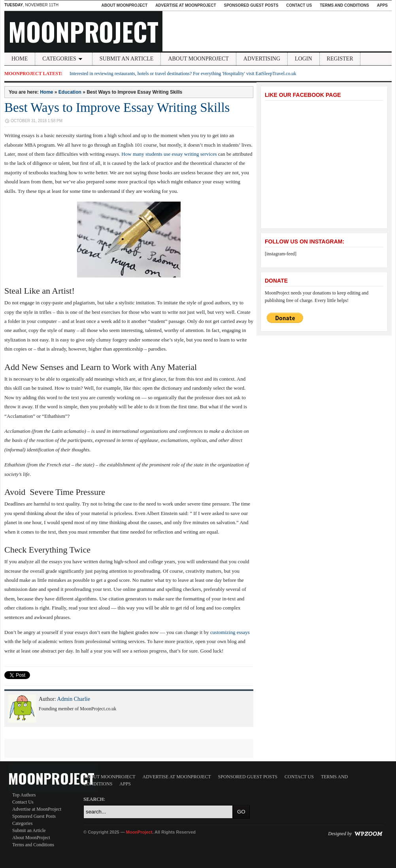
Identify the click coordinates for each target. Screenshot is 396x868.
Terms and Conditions (344, 5)
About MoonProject (124, 5)
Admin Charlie (74, 699)
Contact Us (299, 5)
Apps (382, 5)
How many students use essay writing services (169, 154)
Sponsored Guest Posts (251, 5)
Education (70, 92)
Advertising (262, 59)
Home (20, 59)
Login (304, 59)
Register (340, 59)
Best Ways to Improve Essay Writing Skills (117, 108)
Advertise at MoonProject (186, 5)
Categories (64, 59)
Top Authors (24, 795)
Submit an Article (127, 59)
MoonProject (83, 31)
